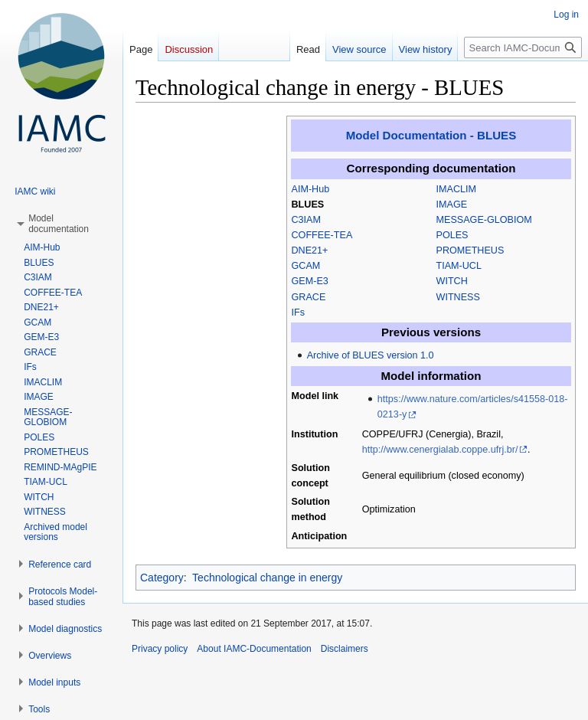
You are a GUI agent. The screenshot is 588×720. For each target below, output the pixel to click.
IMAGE (452, 205)
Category (162, 578)
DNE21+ (310, 250)
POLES (452, 235)
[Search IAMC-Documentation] (523, 47)
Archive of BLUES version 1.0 (371, 355)
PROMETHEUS (470, 250)
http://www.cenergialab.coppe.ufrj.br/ (440, 450)
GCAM (306, 266)
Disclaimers (345, 649)
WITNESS (458, 297)
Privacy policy (160, 649)
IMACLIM (456, 189)
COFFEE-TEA (322, 235)
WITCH (452, 281)
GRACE (309, 297)
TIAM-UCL (459, 266)
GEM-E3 (310, 281)
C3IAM (307, 220)
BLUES (308, 205)
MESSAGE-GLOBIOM (484, 220)
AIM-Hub (311, 189)
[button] (59, 224)
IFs (299, 313)
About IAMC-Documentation (254, 649)
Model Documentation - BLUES (431, 135)
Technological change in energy (267, 578)
